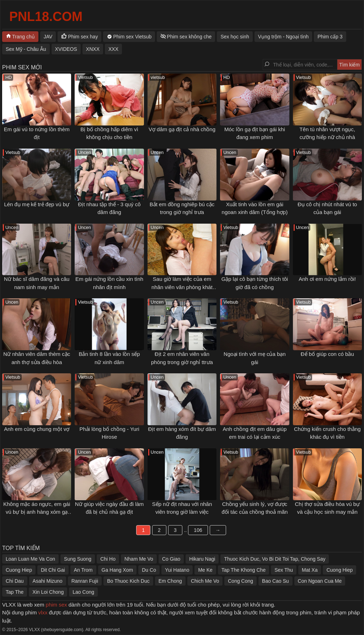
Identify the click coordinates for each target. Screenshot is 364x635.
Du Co (149, 570)
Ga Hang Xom (117, 570)
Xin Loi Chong (48, 592)
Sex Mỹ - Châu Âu (26, 49)
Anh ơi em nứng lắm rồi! (327, 279)
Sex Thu (284, 570)
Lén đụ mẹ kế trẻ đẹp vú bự (37, 204)
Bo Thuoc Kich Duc (128, 581)
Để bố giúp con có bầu (327, 354)
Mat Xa (310, 570)
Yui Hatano (177, 570)
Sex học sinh (235, 37)
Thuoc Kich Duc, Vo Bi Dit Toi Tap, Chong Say (275, 559)
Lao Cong (83, 592)
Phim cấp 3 (330, 37)
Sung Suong (78, 559)
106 (198, 530)
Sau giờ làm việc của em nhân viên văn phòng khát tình (182, 287)
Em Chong (170, 581)
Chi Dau (15, 581)
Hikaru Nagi (202, 559)
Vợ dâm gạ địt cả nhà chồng (182, 129)
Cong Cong (240, 581)
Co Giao (171, 559)
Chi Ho (108, 559)
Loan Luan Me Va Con (30, 559)
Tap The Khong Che (243, 570)
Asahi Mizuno (48, 581)
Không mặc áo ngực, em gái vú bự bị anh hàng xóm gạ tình (37, 512)
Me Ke (205, 570)
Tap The (15, 592)
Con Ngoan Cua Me (320, 581)
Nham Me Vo (139, 559)
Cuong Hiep (19, 570)
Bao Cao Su (275, 581)
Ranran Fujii (85, 581)
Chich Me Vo (205, 581)
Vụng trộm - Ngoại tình (283, 37)
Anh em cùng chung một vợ (37, 429)
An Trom (83, 570)
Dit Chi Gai (53, 570)
